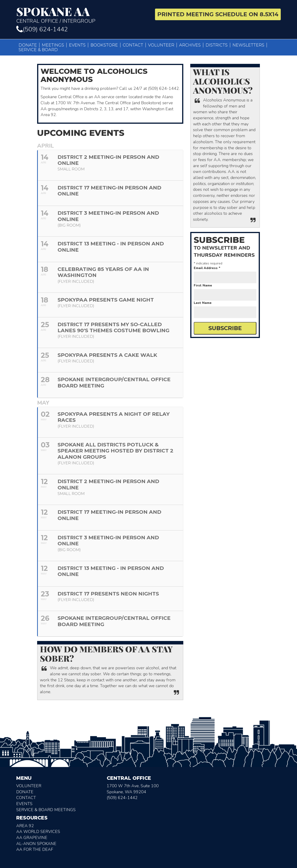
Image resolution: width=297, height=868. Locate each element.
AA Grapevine (32, 838)
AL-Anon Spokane (36, 844)
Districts (217, 45)
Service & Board (38, 50)
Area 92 (25, 826)
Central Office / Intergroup (81, 15)
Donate (28, 45)
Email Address (207, 268)
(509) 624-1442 (42, 29)
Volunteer (161, 45)
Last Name (203, 303)
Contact (133, 45)
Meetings (53, 45)
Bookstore (104, 45)
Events (77, 45)
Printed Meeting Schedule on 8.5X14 (218, 14)
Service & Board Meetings (46, 810)
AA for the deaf (35, 849)
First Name (203, 285)
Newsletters (248, 45)
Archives (190, 45)
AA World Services (38, 832)
